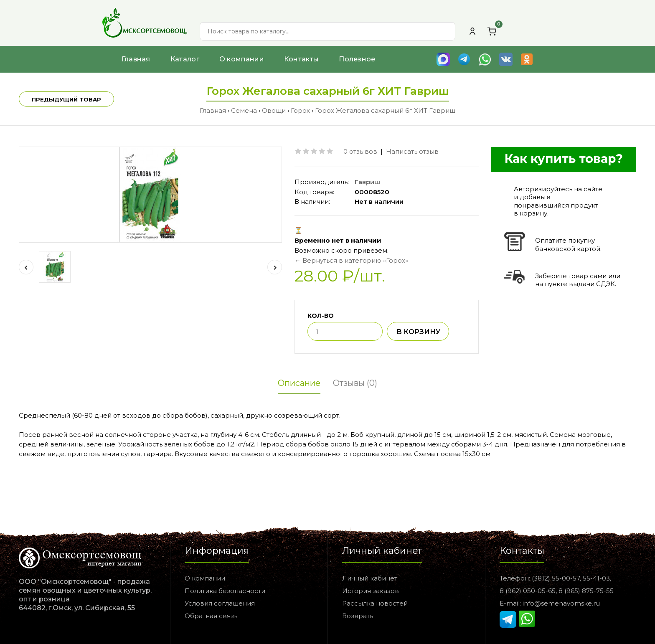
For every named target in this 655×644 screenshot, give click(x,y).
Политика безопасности (225, 591)
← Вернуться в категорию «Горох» (351, 260)
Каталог (185, 59)
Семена (244, 110)
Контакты (301, 59)
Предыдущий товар (66, 99)
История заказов (371, 591)
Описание (299, 383)
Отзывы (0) (355, 383)
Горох (300, 110)
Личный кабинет (370, 578)
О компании (242, 59)
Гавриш (367, 182)
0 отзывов (360, 151)
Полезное (357, 59)
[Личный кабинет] (472, 31)
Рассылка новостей (375, 603)
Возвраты (358, 616)
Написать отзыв (412, 151)
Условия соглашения (220, 603)
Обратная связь (211, 616)
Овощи (274, 110)
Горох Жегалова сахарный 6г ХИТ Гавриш (385, 110)
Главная (136, 59)
